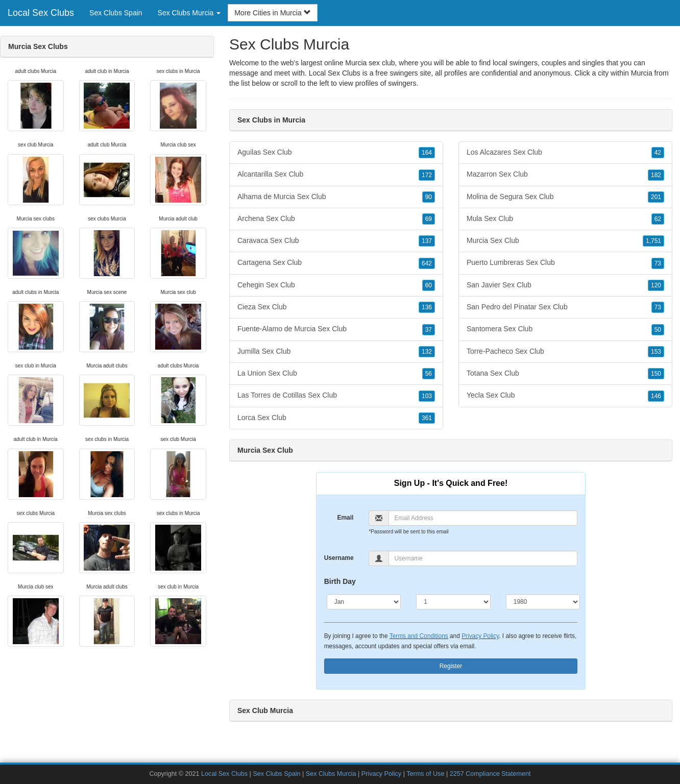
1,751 (653, 241)
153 (656, 352)
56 (429, 374)
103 (427, 396)
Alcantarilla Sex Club (336, 175)
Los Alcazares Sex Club (565, 153)
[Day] (453, 602)
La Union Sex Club (336, 374)
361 (427, 418)
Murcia (642, 73)
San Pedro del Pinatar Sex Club (565, 307)
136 (427, 307)
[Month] (364, 602)
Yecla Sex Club (565, 396)
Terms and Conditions (419, 636)
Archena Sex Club (336, 219)
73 (658, 263)
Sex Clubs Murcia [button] (189, 13)
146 (656, 396)
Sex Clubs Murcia (331, 774)
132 (427, 352)
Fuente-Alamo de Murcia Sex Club (336, 329)
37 (429, 330)
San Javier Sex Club (565, 285)
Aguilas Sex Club (336, 153)
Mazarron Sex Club (565, 175)
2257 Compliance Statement (490, 774)
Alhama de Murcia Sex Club (336, 197)
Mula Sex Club (565, 219)
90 (429, 197)
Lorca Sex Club (336, 418)
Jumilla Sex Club (336, 352)
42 (658, 153)
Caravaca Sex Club (336, 241)
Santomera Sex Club (565, 329)
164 (427, 153)
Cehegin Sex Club (336, 285)
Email (345, 518)
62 (658, 219)
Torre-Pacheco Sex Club (565, 352)
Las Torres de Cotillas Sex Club (336, 396)
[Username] (483, 558)
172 (427, 175)
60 (429, 285)
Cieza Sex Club (336, 307)
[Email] (483, 518)
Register (451, 666)
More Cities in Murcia (272, 13)
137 (427, 241)
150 (656, 374)
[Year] (543, 602)
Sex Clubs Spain (116, 13)
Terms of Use (425, 774)
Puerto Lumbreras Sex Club (565, 263)
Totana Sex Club (565, 374)
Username (339, 558)
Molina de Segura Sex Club (565, 197)
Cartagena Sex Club (336, 263)
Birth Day (340, 581)
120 (656, 285)
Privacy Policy (480, 636)
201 (656, 197)
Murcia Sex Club (565, 241)
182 (656, 175)
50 (658, 330)
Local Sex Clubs (41, 13)
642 (427, 263)
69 (429, 219)
